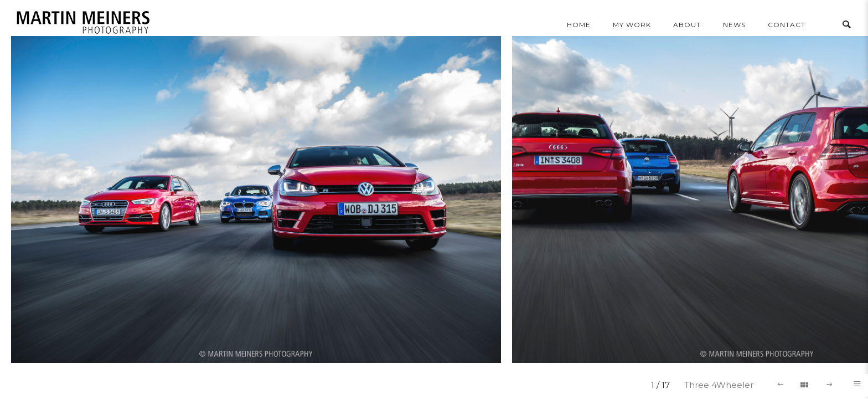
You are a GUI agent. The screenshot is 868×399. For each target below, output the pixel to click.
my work (632, 25)
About (687, 25)
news (734, 25)
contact (787, 25)
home (579, 25)
